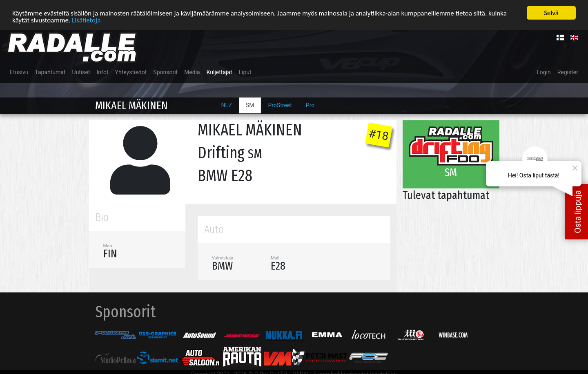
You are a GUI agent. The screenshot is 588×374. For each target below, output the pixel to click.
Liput (245, 72)
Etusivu (19, 72)
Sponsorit (165, 72)
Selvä (551, 13)
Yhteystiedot (131, 72)
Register (568, 72)
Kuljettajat (219, 72)
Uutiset (81, 72)
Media (192, 72)
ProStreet (280, 105)
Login (544, 72)
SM (250, 105)
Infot (103, 72)
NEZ (227, 105)
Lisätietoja (86, 20)
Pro (310, 105)
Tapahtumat (50, 72)
